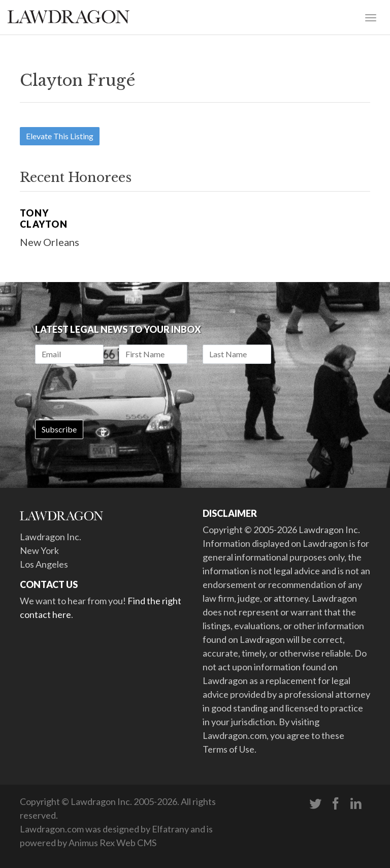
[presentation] (112, 392)
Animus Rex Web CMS (112, 843)
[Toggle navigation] (371, 17)
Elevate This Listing (60, 136)
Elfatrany (170, 829)
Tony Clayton (44, 219)
